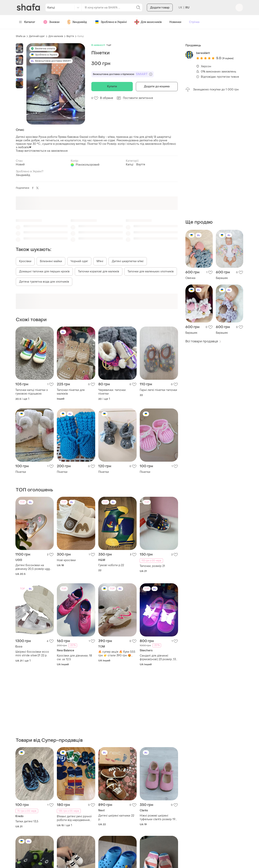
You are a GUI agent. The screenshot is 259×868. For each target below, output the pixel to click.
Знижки (51, 22)
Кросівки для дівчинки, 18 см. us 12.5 (74, 658)
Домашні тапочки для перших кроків (44, 272)
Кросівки (25, 261)
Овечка (190, 278)
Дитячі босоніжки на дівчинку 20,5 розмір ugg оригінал (33, 567)
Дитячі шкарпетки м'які (128, 261)
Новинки (175, 22)
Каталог (27, 22)
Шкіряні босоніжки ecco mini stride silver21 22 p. (32, 654)
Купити (112, 86)
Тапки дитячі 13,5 (27, 821)
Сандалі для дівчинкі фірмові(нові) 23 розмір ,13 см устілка (158, 658)
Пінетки (21, 472)
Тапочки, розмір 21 (152, 566)
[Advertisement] (214, 156)
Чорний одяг (79, 261)
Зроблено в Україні (111, 22)
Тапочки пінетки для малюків (71, 392)
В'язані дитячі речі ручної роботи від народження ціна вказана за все (74, 818)
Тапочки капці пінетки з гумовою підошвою (32, 392)
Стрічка (194, 22)
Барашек (222, 278)
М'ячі (100, 261)
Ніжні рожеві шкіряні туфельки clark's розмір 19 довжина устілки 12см (158, 817)
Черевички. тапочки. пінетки (112, 392)
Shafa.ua (21, 36)
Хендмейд (77, 22)
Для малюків (56, 36)
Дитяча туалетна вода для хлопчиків (44, 282)
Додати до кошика (157, 86)
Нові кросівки (66, 560)
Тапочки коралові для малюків (99, 272)
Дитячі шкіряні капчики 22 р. (116, 817)
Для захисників (148, 22)
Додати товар (160, 8)
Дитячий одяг (37, 36)
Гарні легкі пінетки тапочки (158, 390)
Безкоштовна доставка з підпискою (123, 74)
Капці (81, 36)
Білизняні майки (51, 261)
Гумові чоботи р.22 (111, 565)
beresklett (203, 53)
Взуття (70, 36)
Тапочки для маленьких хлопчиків (151, 272)
